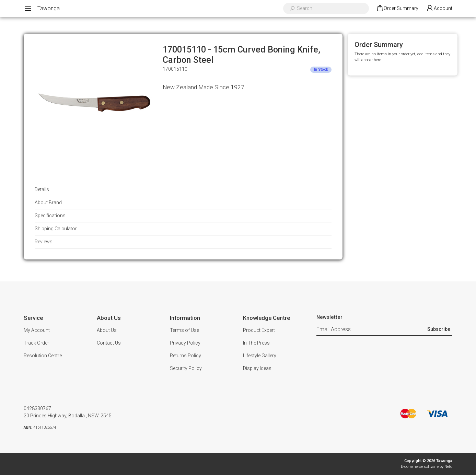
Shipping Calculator (56, 229)
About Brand (48, 202)
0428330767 (37, 408)
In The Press (256, 343)
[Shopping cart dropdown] (397, 9)
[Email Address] (371, 329)
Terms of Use (184, 330)
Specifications (50, 216)
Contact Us (109, 343)
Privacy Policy (185, 343)
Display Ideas (257, 368)
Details (42, 189)
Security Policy (186, 368)
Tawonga (49, 8)
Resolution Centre (43, 356)
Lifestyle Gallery (260, 356)
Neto (448, 467)
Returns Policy (185, 356)
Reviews (44, 242)
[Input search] (330, 8)
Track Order (36, 343)
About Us (107, 330)
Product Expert (259, 330)
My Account (37, 330)
